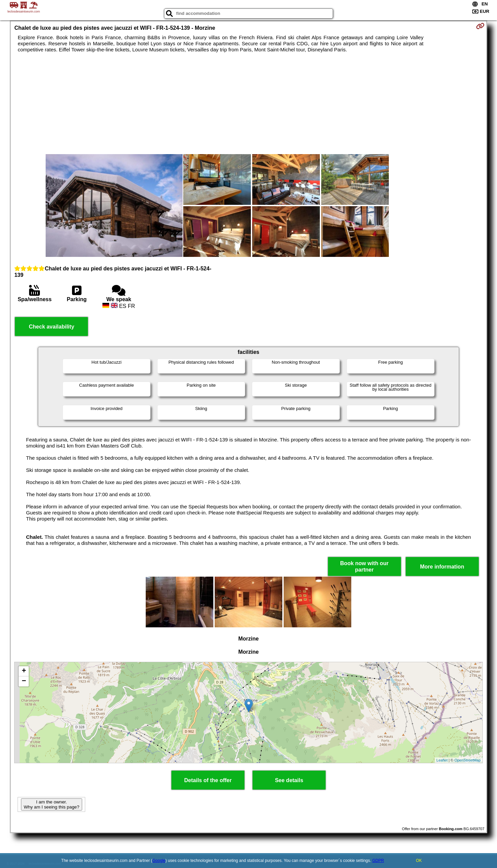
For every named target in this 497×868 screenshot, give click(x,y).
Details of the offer (208, 780)
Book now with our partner (364, 566)
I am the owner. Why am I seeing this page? (51, 804)
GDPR (378, 861)
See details (289, 780)
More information (442, 567)
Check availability (51, 327)
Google (159, 861)
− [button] (24, 681)
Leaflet (442, 760)
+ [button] (24, 671)
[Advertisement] (249, 103)
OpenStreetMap (468, 760)
